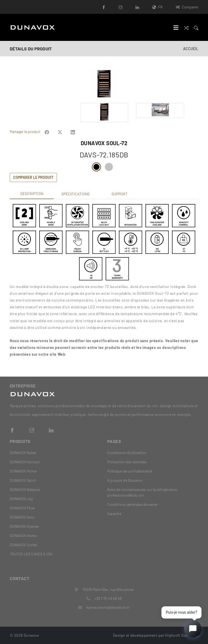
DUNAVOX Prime (23, 471)
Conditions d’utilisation (127, 453)
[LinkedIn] (137, 7)
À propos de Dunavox (125, 480)
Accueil (191, 49)
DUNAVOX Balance (25, 489)
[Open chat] (193, 629)
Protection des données (127, 462)
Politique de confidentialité (130, 471)
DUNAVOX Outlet (23, 545)
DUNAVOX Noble (23, 453)
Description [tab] (32, 194)
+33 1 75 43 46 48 (108, 598)
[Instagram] (121, 7)
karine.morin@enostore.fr (108, 607)
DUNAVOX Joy (21, 499)
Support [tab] (120, 194)
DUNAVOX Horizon (25, 462)
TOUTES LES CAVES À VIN (31, 554)
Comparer (187, 7)
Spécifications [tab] (76, 194)
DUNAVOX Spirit (23, 480)
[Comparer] (186, 27)
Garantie (114, 514)
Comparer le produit (33, 177)
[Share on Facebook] (47, 132)
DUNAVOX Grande (24, 526)
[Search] (196, 27)
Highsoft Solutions (182, 635)
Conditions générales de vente (132, 504)
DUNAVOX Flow (22, 508)
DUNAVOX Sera (22, 517)
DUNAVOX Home (23, 535)
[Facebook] (104, 7)
